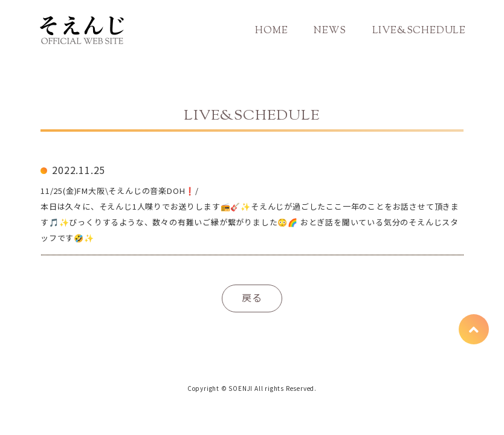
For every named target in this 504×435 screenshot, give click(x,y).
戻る (252, 297)
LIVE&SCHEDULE (419, 31)
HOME (271, 31)
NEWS (330, 31)
